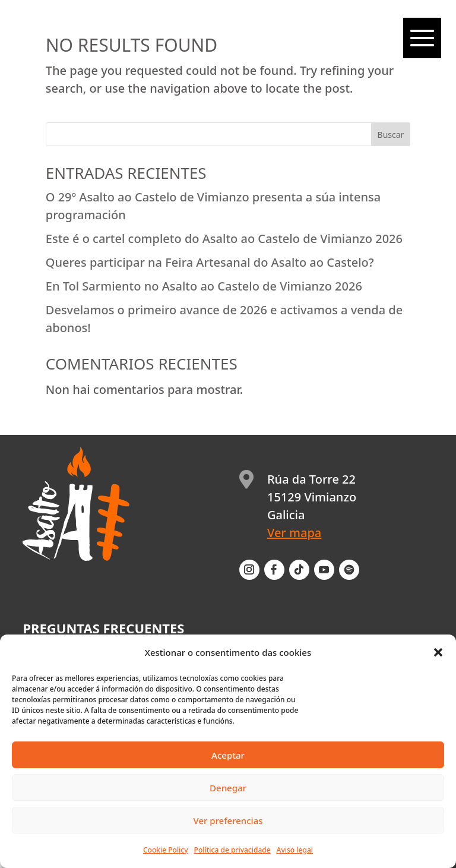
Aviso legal (295, 850)
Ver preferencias (228, 820)
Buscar (391, 135)
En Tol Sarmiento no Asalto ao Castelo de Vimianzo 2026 (204, 286)
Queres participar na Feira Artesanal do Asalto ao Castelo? (210, 262)
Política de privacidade (232, 850)
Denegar (228, 788)
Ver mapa (294, 533)
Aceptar (228, 755)
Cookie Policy (166, 850)
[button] (438, 652)
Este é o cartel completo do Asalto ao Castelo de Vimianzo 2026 (224, 239)
